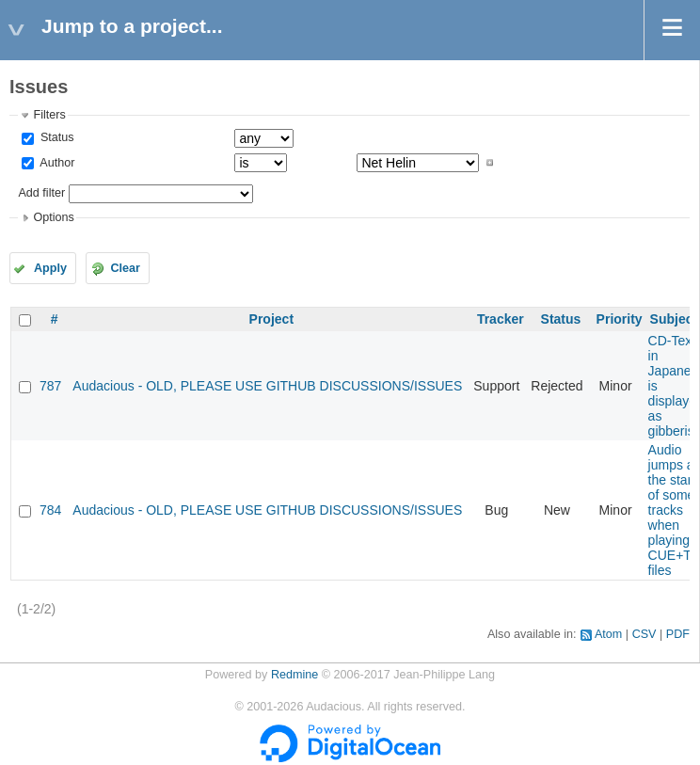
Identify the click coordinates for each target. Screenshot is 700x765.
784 (50, 510)
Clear (125, 268)
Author (56, 163)
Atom (608, 634)
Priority (620, 319)
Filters (49, 115)
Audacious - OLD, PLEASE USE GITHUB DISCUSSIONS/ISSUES (267, 386)
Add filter (41, 193)
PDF (678, 634)
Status (55, 137)
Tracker (501, 319)
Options (53, 217)
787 (50, 386)
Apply (50, 268)
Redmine (294, 675)
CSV (644, 634)
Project (271, 319)
